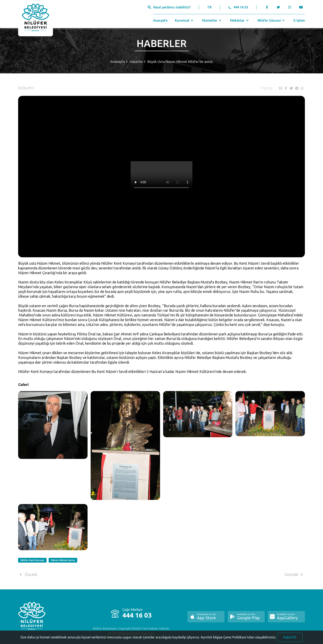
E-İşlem (299, 20)
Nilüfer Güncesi (272, 20)
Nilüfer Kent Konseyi (32, 560)
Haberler (136, 62)
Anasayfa (160, 20)
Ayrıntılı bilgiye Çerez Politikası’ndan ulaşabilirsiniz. (238, 639)
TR (209, 7)
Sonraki (294, 575)
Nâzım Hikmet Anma (63, 560)
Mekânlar (240, 20)
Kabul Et (290, 639)
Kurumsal (184, 20)
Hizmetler (212, 20)
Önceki (28, 575)
